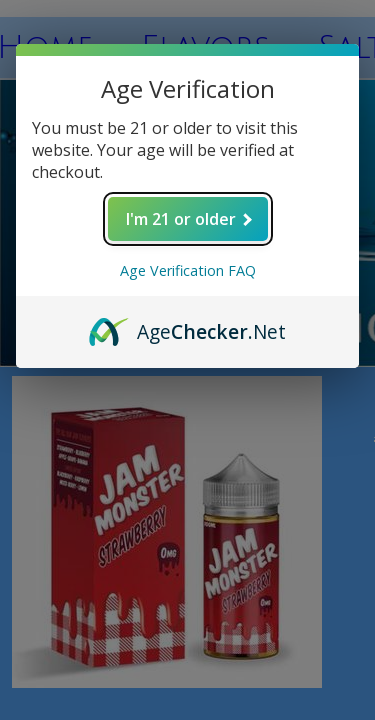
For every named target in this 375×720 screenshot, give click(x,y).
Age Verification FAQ (188, 270)
